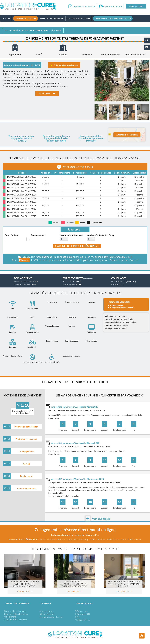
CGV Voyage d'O (82, 614)
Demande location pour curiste (113, 18)
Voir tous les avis (70, 65)
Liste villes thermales (52, 18)
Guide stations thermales (15, 611)
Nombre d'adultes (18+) (71, 235)
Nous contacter (46, 611)
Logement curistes (25, 18)
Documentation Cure (78, 18)
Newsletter (136, 6)
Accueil (7, 18)
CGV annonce (81, 611)
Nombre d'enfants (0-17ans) (100, 235)
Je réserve (47, 94)
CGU (77, 617)
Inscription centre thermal (51, 617)
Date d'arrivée (12, 235)
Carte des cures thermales (16, 620)
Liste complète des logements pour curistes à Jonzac (33, 31)
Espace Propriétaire (112, 6)
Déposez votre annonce (84, 6)
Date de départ (38, 235)
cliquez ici (30, 539)
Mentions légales (83, 620)
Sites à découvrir (47, 614)
